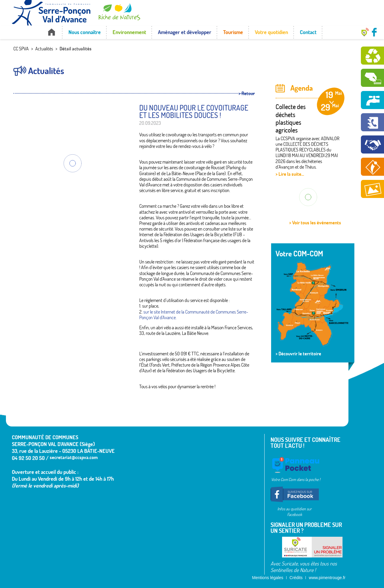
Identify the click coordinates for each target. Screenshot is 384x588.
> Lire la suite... (290, 174)
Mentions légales (268, 578)
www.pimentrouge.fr (327, 578)
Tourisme (233, 32)
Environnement (129, 32)
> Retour (247, 94)
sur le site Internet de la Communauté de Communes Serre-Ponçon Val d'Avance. (194, 315)
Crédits (296, 578)
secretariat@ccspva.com (74, 457)
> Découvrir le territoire (298, 354)
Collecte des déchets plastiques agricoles (291, 118)
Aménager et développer (185, 32)
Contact (308, 32)
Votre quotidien (271, 32)
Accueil (51, 32)
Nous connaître (85, 32)
